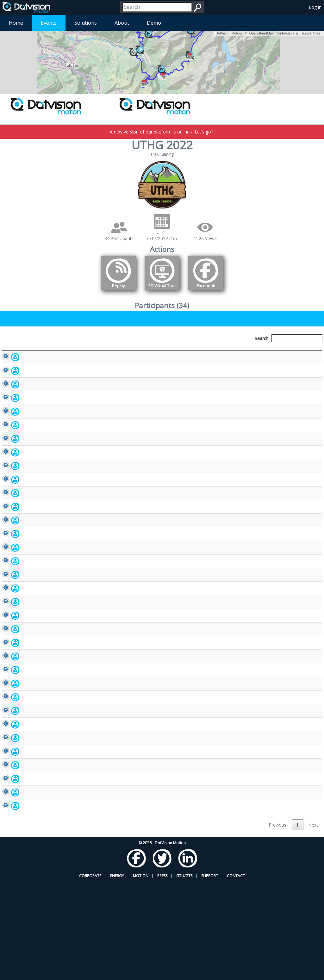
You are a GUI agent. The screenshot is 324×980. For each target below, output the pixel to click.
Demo (154, 23)
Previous (278, 923)
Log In (315, 7)
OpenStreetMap (261, 33)
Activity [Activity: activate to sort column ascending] (263, 350)
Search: (289, 338)
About (122, 23)
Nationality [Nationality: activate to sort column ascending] (189, 350)
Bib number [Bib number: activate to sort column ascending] (133, 350)
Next (313, 923)
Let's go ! (204, 132)
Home (16, 23)
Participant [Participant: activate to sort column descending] (42, 350)
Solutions (86, 23)
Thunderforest (311, 33)
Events (49, 23)
